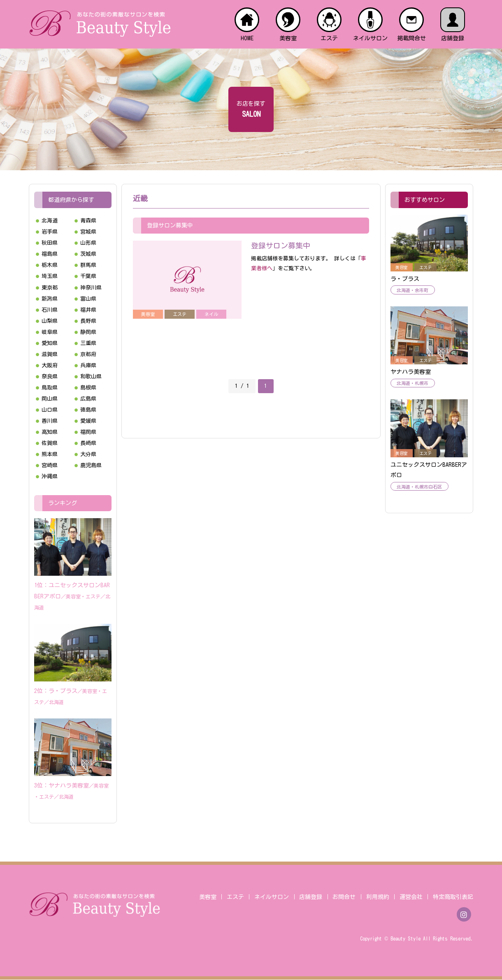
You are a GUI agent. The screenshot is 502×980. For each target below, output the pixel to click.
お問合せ (344, 897)
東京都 (50, 288)
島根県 (88, 388)
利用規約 (378, 897)
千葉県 (88, 276)
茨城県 (88, 254)
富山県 (88, 299)
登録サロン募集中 (281, 246)
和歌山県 (91, 376)
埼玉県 (50, 276)
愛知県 (50, 343)
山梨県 (50, 321)
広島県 (88, 399)
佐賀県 (50, 443)
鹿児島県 (91, 465)
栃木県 (50, 265)
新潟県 (50, 299)
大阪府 (50, 365)
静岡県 (88, 332)
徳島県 (88, 410)
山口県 (50, 410)
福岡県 (88, 432)
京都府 (88, 354)
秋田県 (50, 243)
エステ (235, 897)
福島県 (50, 254)
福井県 (88, 310)
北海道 (50, 221)
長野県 (88, 321)
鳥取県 (50, 388)
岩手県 (50, 232)
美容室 (208, 897)
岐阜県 (50, 332)
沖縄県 (50, 476)
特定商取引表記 (453, 897)
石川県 (50, 310)
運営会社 (411, 897)
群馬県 (88, 265)
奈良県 (50, 376)
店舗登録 (311, 897)
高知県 (50, 432)
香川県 (50, 421)
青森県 (88, 221)
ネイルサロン (272, 897)
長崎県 (88, 443)
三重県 (88, 343)
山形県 (88, 243)
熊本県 (50, 454)
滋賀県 (50, 354)
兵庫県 (88, 365)
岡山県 (50, 399)
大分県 (88, 454)
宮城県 (88, 232)
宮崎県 (50, 465)
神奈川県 (91, 288)
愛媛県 (88, 421)
